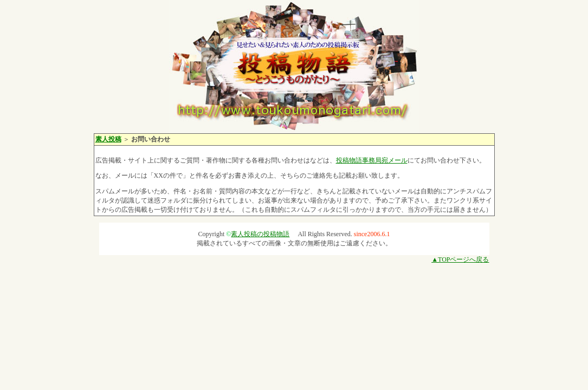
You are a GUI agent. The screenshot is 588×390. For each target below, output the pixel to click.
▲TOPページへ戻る (460, 259)
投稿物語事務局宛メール (372, 160)
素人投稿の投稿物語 (260, 234)
